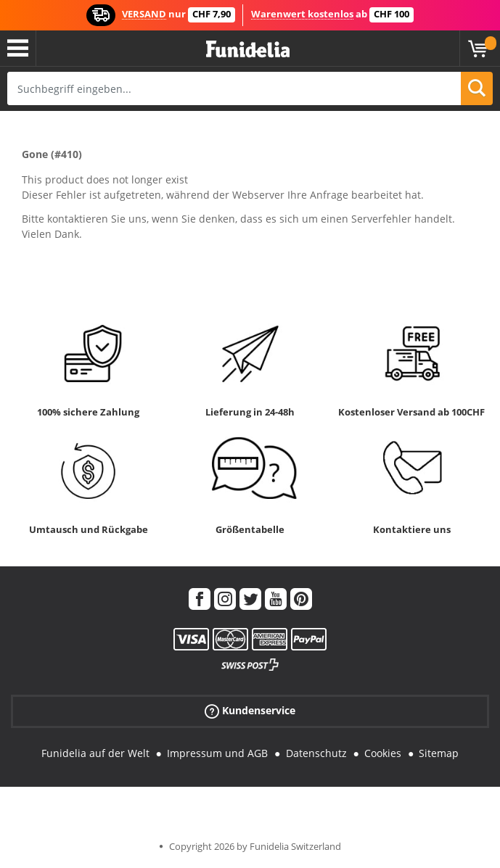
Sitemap (439, 753)
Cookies (383, 753)
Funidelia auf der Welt (95, 753)
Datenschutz (316, 753)
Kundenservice (250, 711)
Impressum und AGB (217, 753)
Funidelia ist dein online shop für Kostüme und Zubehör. (248, 50)
